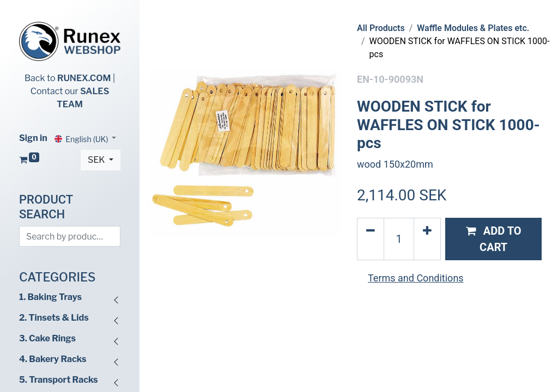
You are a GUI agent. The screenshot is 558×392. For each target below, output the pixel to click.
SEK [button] (97, 160)
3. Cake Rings (47, 338)
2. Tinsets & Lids (54, 318)
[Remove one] (371, 239)
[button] (493, 239)
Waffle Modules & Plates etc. (473, 28)
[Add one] (427, 239)
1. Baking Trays (50, 297)
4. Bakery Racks (53, 359)
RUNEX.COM (84, 78)
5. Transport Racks (59, 380)
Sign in (33, 138)
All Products (381, 28)
